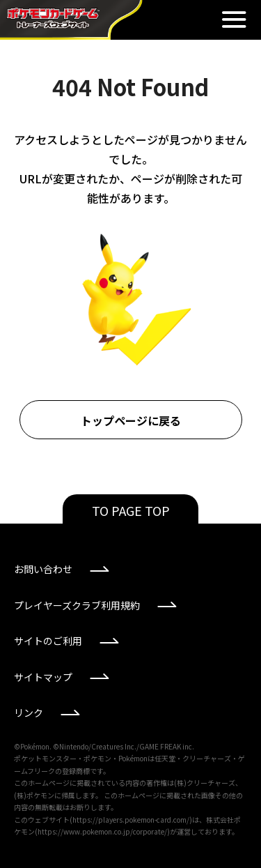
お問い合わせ (43, 569)
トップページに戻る (131, 420)
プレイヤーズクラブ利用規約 (77, 605)
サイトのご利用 (48, 641)
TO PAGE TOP (131, 510)
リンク (29, 713)
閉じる (234, 20)
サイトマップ (43, 677)
